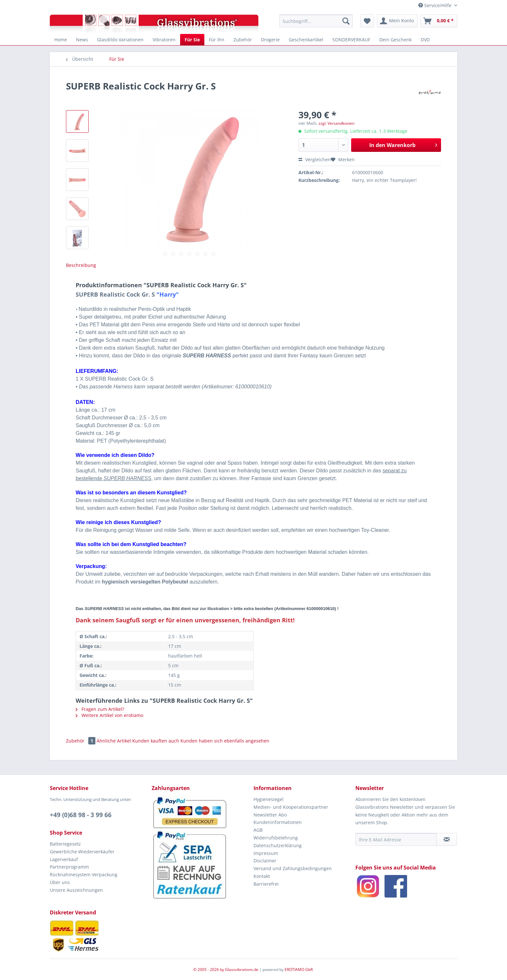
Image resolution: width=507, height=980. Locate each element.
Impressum (266, 853)
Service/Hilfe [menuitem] (436, 5)
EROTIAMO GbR (299, 969)
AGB (258, 830)
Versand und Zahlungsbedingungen (293, 868)
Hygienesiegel (269, 799)
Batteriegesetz (65, 844)
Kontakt (262, 876)
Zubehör (81, 741)
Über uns (60, 882)
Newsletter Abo (270, 815)
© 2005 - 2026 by (209, 969)
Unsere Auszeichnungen (76, 890)
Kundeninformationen (278, 822)
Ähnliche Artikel (114, 741)
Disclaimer (265, 861)
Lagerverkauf (64, 859)
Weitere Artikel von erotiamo (109, 715)
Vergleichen (315, 159)
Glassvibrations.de (242, 969)
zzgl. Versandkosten (336, 123)
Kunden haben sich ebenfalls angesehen (225, 741)
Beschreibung (81, 265)
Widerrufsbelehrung (276, 838)
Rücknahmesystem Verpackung (84, 875)
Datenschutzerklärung (278, 845)
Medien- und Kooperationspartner (291, 807)
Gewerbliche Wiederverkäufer (82, 852)
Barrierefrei (266, 884)
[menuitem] (316, 21)
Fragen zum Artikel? (100, 709)
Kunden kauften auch (156, 741)
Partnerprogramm (69, 867)
